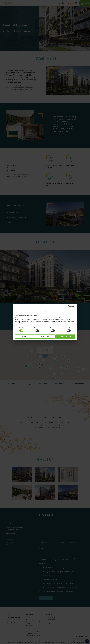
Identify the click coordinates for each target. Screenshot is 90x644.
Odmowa (25, 336)
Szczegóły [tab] (45, 311)
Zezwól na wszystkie (65, 336)
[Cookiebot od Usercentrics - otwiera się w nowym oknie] (69, 306)
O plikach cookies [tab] (66, 311)
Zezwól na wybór (45, 336)
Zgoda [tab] (24, 311)
